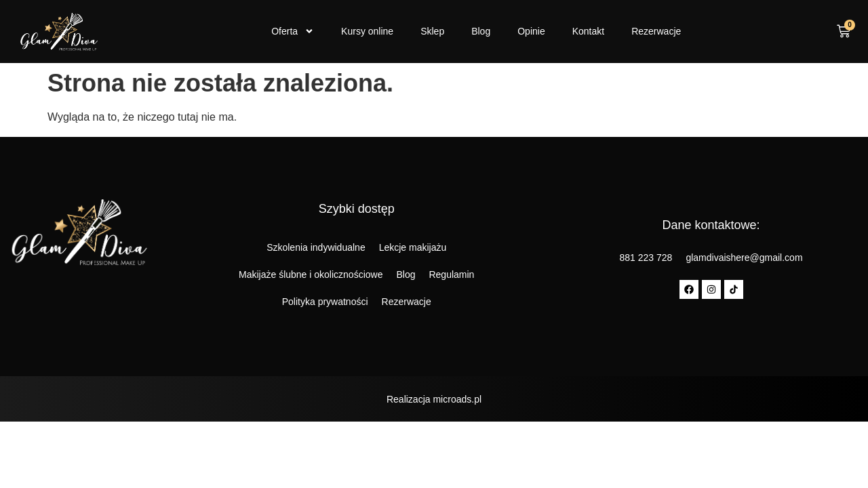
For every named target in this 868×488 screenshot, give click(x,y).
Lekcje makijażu (413, 247)
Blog (481, 31)
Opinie (531, 31)
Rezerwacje (656, 31)
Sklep (432, 31)
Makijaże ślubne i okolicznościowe (311, 274)
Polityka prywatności (325, 302)
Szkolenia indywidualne (316, 247)
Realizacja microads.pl (434, 399)
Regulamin (451, 274)
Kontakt (588, 31)
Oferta (293, 31)
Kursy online (367, 31)
